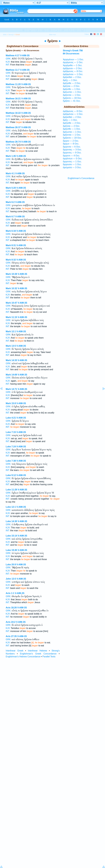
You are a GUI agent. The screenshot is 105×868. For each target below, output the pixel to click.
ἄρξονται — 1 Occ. (72, 95)
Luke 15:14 (11, 536)
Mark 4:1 (10, 173)
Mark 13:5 (11, 346)
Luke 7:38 (11, 461)
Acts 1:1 (10, 593)
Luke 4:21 (11, 418)
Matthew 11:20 (13, 84)
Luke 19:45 (11, 550)
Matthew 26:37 (13, 127)
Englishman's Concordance (81, 178)
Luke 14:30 (11, 521)
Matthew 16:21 (13, 99)
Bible (5, 35)
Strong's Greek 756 (73, 51)
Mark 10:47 (11, 303)
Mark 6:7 (10, 217)
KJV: (8, 62)
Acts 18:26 (11, 608)
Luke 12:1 (11, 507)
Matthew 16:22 (13, 113)
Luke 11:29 (11, 490)
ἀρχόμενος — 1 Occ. (73, 62)
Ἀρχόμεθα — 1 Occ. (73, 65)
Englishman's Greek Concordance (38, 654)
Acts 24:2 (11, 622)
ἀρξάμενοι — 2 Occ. (73, 68)
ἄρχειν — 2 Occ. (71, 141)
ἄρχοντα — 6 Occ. (72, 147)
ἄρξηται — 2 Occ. (71, 86)
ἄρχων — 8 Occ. (71, 144)
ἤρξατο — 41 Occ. (72, 101)
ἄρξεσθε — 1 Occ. (72, 89)
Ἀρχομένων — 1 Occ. (73, 59)
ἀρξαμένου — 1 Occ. (73, 74)
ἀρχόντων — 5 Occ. (73, 158)
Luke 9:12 (11, 475)
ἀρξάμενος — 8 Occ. (73, 71)
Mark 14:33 (11, 360)
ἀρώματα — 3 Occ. (72, 167)
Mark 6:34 (11, 231)
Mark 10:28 (11, 274)
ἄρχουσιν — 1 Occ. (72, 164)
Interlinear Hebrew (37, 651)
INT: (8, 65)
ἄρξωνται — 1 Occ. (72, 92)
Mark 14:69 (11, 375)
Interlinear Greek (15, 651)
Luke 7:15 (11, 432)
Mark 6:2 (10, 202)
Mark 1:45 (11, 156)
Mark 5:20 (11, 188)
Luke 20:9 (11, 565)
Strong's (11, 35)
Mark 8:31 (11, 245)
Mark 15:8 (11, 403)
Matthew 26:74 (13, 142)
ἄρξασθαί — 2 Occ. (72, 77)
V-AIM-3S (25, 55)
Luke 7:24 (11, 447)
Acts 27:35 (11, 636)
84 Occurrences (71, 54)
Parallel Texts (49, 657)
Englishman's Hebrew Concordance (23, 657)
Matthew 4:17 (13, 55)
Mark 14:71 (11, 389)
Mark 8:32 (11, 260)
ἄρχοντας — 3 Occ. (72, 150)
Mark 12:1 (11, 331)
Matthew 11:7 (13, 70)
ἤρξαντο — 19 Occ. (72, 98)
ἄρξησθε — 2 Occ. (72, 83)
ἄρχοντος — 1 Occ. (72, 162)
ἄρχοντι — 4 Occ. (71, 156)
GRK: (8, 59)
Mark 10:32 (11, 288)
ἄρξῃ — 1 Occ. (70, 80)
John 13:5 (11, 579)
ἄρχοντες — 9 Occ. (72, 153)
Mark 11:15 (11, 317)
